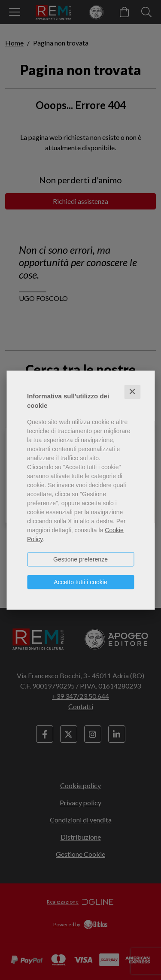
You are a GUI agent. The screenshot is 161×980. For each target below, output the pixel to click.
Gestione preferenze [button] (80, 559)
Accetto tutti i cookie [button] (80, 582)
